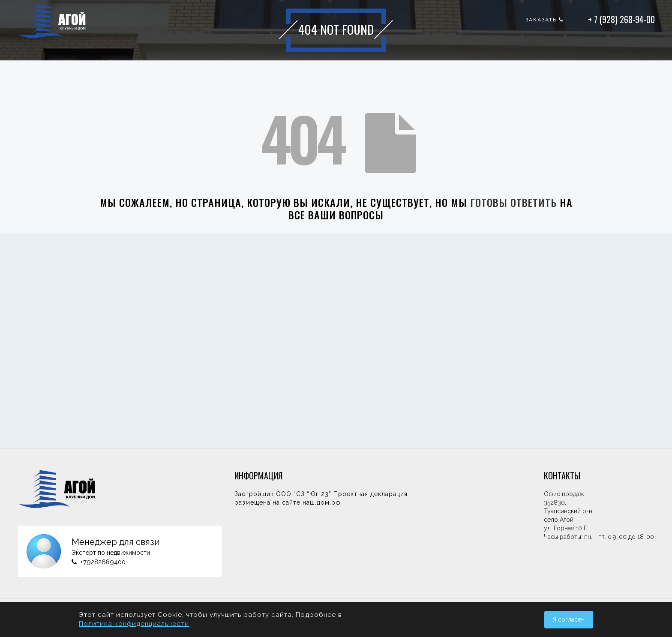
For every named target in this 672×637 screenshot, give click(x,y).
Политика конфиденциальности (134, 624)
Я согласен (569, 619)
